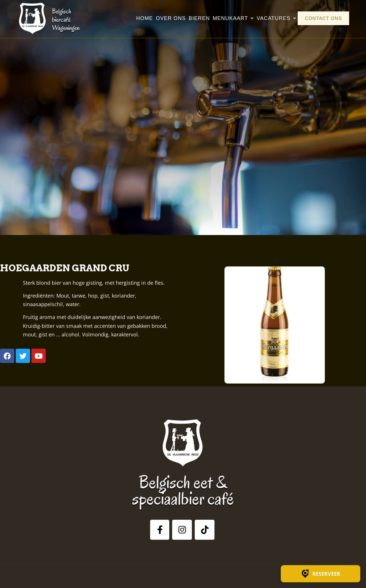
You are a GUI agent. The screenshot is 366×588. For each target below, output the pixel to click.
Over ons (167, 18)
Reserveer (321, 574)
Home (141, 18)
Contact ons (321, 18)
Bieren (195, 18)
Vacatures (272, 18)
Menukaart (229, 18)
